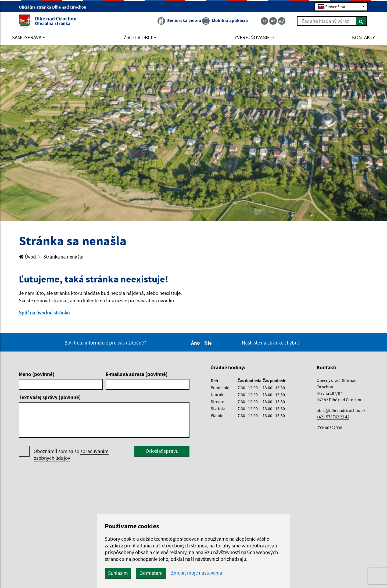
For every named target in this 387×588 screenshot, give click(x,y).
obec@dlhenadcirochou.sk (341, 410)
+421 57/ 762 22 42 (333, 417)
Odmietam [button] (151, 573)
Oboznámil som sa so (71, 455)
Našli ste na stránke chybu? (271, 343)
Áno (196, 343)
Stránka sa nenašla (63, 257)
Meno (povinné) (37, 374)
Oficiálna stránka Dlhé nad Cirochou (55, 7)
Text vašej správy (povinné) (50, 397)
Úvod (27, 257)
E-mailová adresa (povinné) (137, 374)
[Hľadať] (361, 21)
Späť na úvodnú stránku (44, 313)
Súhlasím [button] (118, 573)
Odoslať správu (162, 451)
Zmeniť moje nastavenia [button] (197, 573)
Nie (209, 343)
